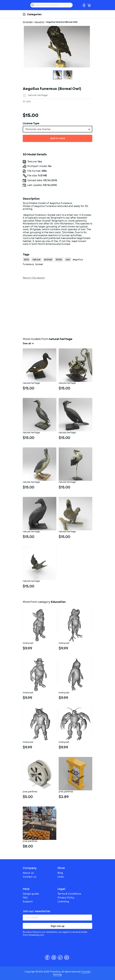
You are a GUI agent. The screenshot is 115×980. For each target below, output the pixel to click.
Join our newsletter (37, 911)
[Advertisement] (57, 308)
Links (61, 877)
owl (68, 259)
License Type (31, 123)
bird (26, 259)
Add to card (58, 138)
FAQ (25, 898)
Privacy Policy (66, 898)
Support (28, 902)
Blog (60, 873)
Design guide (31, 894)
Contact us (29, 877)
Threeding (25, 5)
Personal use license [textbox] (38, 129)
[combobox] (57, 129)
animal (48, 259)
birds (59, 259)
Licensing (63, 902)
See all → (28, 344)
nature (36, 259)
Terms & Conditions (69, 894)
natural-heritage (38, 95)
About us (28, 873)
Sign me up (58, 926)
